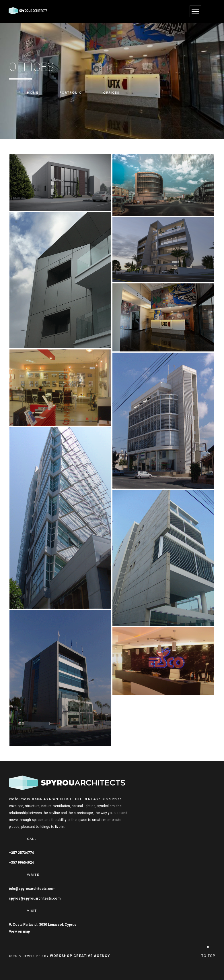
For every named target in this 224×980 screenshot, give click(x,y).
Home (33, 93)
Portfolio (71, 93)
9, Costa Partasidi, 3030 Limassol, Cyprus (43, 925)
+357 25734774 (21, 853)
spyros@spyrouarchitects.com (35, 898)
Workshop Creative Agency (80, 956)
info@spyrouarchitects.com (32, 889)
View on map (19, 931)
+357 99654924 (21, 863)
